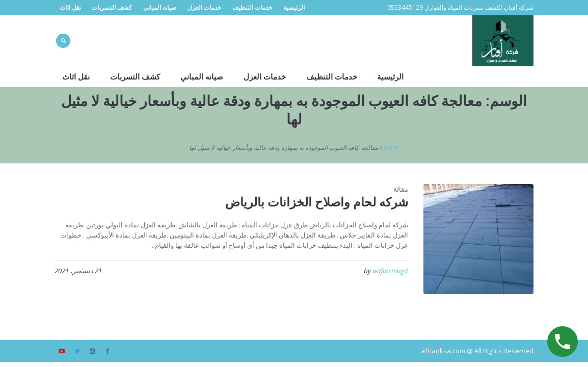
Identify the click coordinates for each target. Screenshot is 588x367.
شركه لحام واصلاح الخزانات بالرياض (317, 202)
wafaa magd (390, 271)
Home (391, 148)
